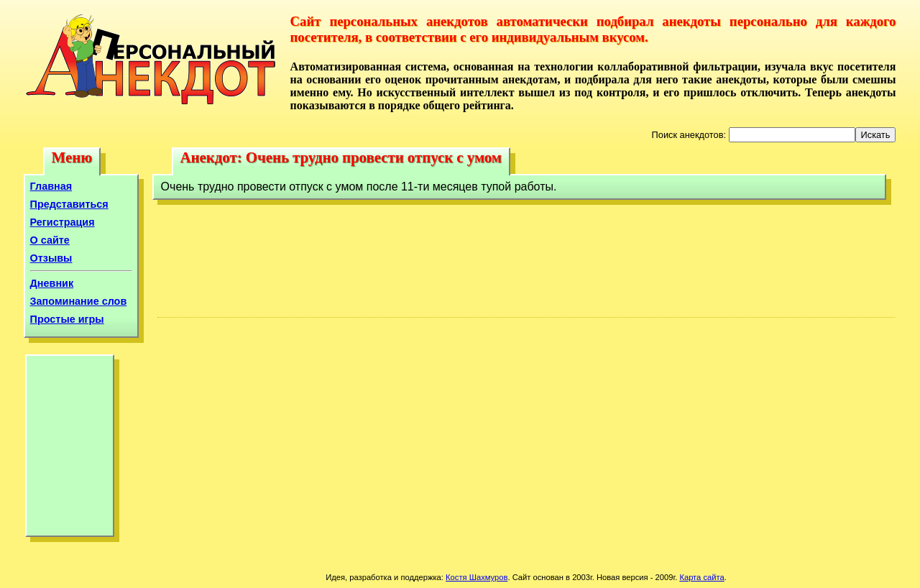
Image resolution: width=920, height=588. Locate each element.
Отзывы (51, 258)
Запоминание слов (79, 301)
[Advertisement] (70, 449)
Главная (51, 186)
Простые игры (67, 319)
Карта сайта (701, 577)
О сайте (50, 240)
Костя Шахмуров (477, 577)
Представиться (69, 204)
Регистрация (63, 222)
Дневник (52, 283)
